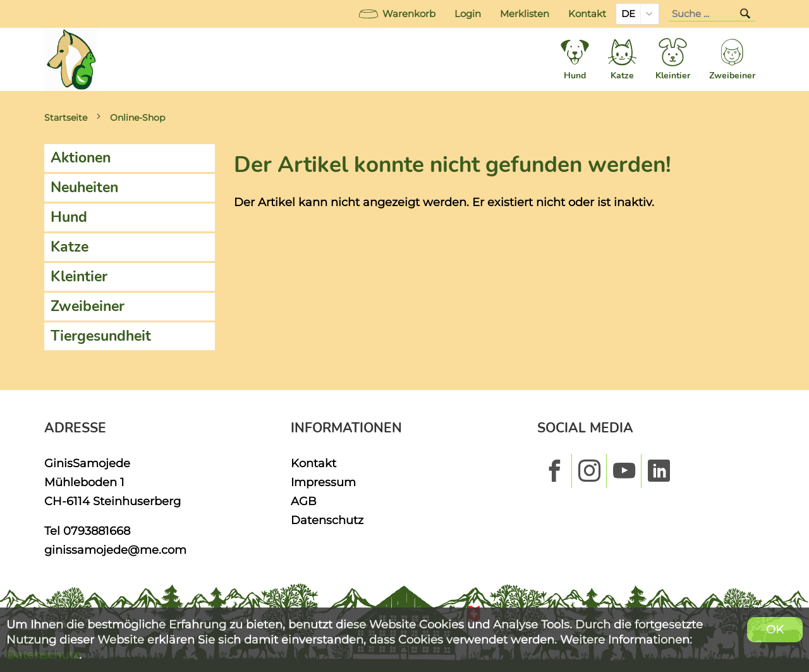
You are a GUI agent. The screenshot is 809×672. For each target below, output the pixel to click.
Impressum (323, 482)
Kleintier (79, 277)
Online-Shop (137, 118)
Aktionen (81, 158)
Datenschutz (327, 520)
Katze (70, 247)
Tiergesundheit (101, 336)
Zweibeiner (88, 306)
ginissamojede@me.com (115, 550)
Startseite (66, 118)
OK (775, 629)
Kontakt (587, 14)
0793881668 (97, 531)
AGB (304, 501)
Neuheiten (84, 187)
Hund (69, 217)
